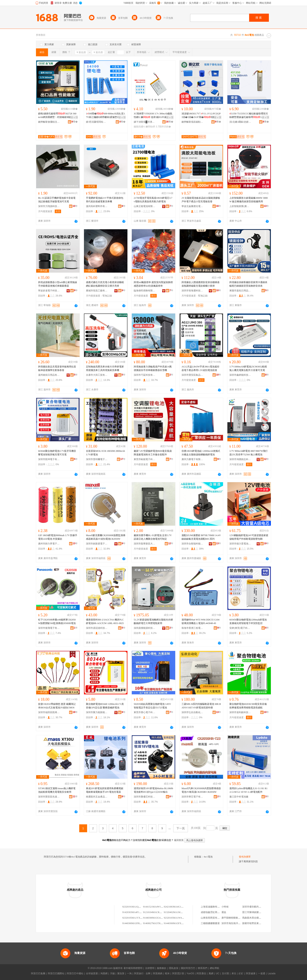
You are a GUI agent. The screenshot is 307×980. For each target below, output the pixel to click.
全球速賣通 (92, 973)
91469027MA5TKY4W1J (155, 923)
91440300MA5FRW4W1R (135, 923)
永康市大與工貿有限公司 (97, 375)
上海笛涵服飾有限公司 (213, 907)
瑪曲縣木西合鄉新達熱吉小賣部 (259, 918)
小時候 (225, 907)
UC (218, 973)
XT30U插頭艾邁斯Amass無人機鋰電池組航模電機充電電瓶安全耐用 (57, 790)
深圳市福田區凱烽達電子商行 (49, 712)
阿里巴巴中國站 (75, 973)
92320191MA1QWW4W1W (136, 907)
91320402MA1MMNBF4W (177, 912)
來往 (234, 973)
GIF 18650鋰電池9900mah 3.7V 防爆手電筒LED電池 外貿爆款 (58, 537)
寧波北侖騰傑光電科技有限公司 (192, 206)
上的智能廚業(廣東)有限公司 (240, 206)
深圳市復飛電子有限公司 (49, 628)
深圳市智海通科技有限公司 (192, 291)
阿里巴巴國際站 (56, 973)
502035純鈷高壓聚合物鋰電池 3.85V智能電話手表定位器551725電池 (152, 706)
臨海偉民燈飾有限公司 (145, 291)
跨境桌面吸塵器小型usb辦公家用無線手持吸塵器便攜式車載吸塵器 (58, 284)
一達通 (262, 973)
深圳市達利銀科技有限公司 (240, 712)
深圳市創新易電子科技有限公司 (97, 544)
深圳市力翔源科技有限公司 (49, 206)
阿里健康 (251, 973)
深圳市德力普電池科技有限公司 (240, 544)
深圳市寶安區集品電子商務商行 (192, 375)
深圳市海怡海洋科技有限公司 (237, 923)
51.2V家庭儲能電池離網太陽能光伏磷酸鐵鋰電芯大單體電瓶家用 (153, 621)
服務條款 (162, 968)
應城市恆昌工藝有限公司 (97, 291)
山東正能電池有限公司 (145, 206)
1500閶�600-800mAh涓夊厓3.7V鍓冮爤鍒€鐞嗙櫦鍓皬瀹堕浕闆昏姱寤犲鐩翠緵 (106, 116)
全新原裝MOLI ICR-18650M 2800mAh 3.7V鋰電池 (105, 453)
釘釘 (241, 973)
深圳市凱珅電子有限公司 (49, 459)
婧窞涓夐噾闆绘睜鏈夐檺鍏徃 (97, 122)
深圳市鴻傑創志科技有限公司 (240, 459)
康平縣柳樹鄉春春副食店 (234, 918)
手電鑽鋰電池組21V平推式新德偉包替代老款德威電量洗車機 (105, 200)
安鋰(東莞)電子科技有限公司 (240, 628)
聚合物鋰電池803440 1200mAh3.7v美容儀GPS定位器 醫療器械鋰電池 (105, 706)
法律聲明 (150, 968)
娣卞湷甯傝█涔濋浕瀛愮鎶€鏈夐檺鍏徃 (145, 122)
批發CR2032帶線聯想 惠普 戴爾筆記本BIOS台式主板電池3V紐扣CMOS (57, 706)
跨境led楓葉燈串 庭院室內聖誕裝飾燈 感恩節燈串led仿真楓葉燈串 (153, 284)
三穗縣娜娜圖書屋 (210, 923)
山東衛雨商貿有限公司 (213, 918)
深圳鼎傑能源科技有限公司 (145, 628)
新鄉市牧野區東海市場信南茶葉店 (260, 923)
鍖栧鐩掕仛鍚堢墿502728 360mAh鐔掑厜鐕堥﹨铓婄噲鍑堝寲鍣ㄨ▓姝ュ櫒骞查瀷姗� (57, 116)
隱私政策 (174, 968)
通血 (224, 912)
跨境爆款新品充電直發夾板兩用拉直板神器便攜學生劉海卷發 (57, 368)
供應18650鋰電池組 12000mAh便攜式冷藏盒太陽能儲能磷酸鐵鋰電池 (201, 453)
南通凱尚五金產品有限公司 (97, 797)
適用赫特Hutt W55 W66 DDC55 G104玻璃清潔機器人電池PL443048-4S (201, 621)
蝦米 (167, 973)
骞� (75, 122)
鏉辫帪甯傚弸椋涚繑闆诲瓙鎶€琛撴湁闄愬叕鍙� (49, 122)
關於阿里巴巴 (188, 968)
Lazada (272, 973)
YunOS (190, 973)
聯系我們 (202, 968)
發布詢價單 (245, 857)
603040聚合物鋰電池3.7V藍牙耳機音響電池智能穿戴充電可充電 (57, 453)
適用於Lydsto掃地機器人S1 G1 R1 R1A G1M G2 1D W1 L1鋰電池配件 (248, 790)
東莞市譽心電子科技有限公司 (145, 712)
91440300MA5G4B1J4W (155, 918)
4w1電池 (208, 857)
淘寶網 (104, 973)
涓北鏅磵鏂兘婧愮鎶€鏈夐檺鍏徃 (240, 122)
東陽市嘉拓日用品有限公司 (240, 291)
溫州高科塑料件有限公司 (97, 206)
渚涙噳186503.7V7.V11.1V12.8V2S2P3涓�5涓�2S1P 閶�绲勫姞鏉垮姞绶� (201, 116)
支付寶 (225, 973)
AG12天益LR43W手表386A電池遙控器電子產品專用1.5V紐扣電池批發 (200, 368)
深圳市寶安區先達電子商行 (49, 797)
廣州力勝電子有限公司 (192, 459)
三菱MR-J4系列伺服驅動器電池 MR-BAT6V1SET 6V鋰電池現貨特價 (201, 706)
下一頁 (181, 828)
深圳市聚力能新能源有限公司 (97, 712)
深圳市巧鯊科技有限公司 (145, 375)
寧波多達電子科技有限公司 (49, 291)
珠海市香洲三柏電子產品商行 (192, 628)
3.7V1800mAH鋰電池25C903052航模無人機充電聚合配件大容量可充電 (248, 368)
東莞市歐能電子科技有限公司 (145, 459)
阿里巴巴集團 (38, 973)
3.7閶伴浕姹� (163, 127)
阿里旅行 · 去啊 (142, 973)
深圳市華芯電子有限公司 (192, 797)
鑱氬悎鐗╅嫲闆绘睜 (144, 127)
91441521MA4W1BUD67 (156, 907)
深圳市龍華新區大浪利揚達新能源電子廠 (145, 544)
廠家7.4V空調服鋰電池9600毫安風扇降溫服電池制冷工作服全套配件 (153, 453)
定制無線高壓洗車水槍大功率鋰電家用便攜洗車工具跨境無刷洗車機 (105, 368)
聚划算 (121, 973)
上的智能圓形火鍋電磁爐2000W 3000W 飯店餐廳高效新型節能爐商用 (249, 200)
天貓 (112, 973)
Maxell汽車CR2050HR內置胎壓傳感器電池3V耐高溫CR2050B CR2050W (201, 790)
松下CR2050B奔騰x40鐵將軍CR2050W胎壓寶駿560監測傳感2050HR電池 (57, 621)
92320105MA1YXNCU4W (135, 918)
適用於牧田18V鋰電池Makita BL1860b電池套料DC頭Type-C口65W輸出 (153, 790)
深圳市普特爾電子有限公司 (97, 459)
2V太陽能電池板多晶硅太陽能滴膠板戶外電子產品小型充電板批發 (201, 200)
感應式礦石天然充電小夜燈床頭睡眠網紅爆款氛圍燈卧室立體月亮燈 (105, 284)
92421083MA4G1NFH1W (177, 907)
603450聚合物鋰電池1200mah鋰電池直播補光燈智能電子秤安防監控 (248, 621)
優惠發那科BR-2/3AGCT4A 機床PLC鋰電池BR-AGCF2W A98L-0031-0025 (105, 621)
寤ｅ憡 (74, 117)
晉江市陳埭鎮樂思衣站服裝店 (258, 912)
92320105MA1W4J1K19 (176, 918)
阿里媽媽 (158, 973)
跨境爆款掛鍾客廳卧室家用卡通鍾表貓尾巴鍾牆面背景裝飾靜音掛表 (248, 284)
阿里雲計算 (178, 973)
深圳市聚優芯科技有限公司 (145, 797)
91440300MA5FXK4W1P (176, 923)
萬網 (211, 973)
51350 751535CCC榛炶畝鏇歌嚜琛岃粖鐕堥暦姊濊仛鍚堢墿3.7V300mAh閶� (249, 116)
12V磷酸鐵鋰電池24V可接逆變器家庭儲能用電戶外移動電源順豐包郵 (249, 537)
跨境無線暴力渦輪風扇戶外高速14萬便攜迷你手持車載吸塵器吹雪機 (153, 368)
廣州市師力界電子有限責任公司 (49, 544)
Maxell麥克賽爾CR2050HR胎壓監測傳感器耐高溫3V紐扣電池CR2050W (106, 537)
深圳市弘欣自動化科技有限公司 (192, 712)
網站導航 (215, 968)
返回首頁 (179, 840)
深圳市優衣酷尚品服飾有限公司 (259, 907)
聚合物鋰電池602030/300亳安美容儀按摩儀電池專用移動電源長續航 (248, 706)
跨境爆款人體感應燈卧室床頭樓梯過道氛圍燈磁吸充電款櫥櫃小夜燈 (201, 284)
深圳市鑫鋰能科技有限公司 (240, 375)
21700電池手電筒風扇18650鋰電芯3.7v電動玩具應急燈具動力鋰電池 (153, 200)
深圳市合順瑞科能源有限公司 (192, 544)
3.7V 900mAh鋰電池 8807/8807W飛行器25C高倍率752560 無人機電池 (249, 453)
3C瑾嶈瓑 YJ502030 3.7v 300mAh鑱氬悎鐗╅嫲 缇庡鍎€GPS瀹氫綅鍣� (153, 116)
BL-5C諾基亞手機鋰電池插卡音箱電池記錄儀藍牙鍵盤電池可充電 (57, 200)
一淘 (129, 973)
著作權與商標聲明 (133, 968)
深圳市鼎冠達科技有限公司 (97, 628)
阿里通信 (201, 973)
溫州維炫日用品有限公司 (49, 375)
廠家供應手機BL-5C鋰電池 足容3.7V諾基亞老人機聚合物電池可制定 (153, 537)
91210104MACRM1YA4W (156, 912)
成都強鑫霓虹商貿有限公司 (215, 912)
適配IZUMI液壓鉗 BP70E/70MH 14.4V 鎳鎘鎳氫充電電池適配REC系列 (201, 537)
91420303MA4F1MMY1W (135, 912)
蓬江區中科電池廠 (239, 797)
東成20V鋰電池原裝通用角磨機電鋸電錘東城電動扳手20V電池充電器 (105, 790)
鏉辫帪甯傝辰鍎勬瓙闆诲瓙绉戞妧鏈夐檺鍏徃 (192, 122)
